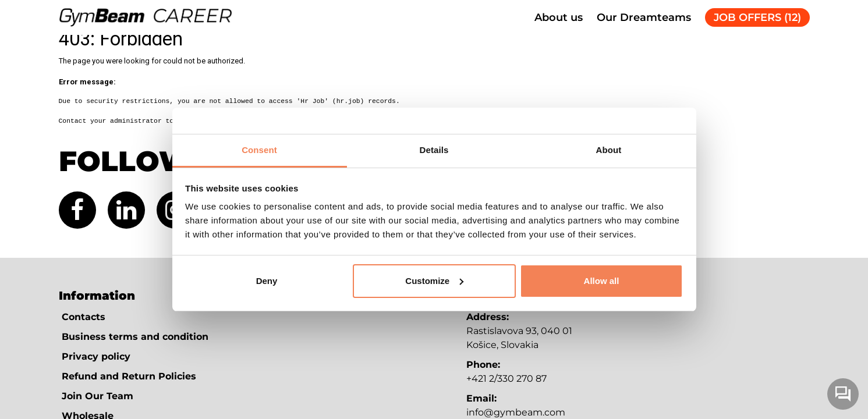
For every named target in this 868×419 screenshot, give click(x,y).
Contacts (84, 317)
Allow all (602, 281)
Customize (434, 281)
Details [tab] (434, 150)
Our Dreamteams (644, 17)
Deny (267, 281)
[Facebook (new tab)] (77, 210)
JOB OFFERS (757, 17)
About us (559, 17)
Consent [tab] (259, 150)
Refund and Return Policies (129, 376)
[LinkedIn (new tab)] (126, 210)
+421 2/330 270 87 (506, 379)
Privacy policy (96, 356)
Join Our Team (98, 396)
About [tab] (609, 150)
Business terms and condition (135, 337)
